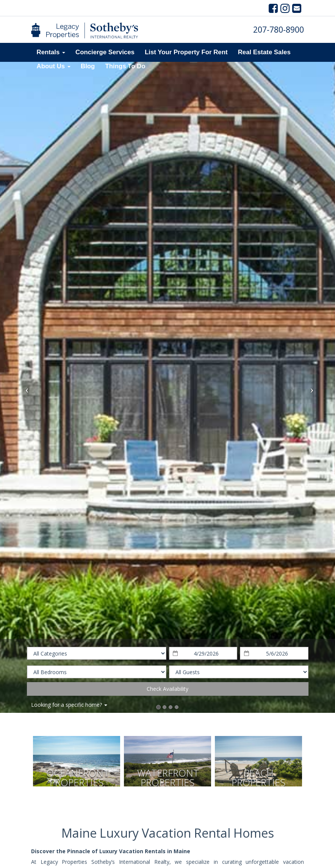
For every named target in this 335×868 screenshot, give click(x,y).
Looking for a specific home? (69, 705)
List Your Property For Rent (186, 52)
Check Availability (167, 689)
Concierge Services (105, 52)
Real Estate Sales (264, 52)
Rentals (51, 52)
